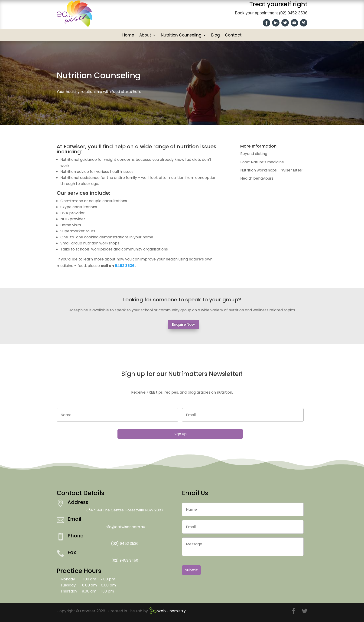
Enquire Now (183, 324)
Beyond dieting (254, 154)
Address (78, 502)
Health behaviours (257, 178)
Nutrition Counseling (181, 36)
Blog (216, 36)
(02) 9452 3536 (293, 13)
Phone (75, 536)
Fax (72, 552)
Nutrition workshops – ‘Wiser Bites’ (271, 170)
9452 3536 (125, 266)
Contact (233, 36)
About (145, 36)
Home (128, 36)
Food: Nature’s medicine (262, 162)
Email (74, 519)
